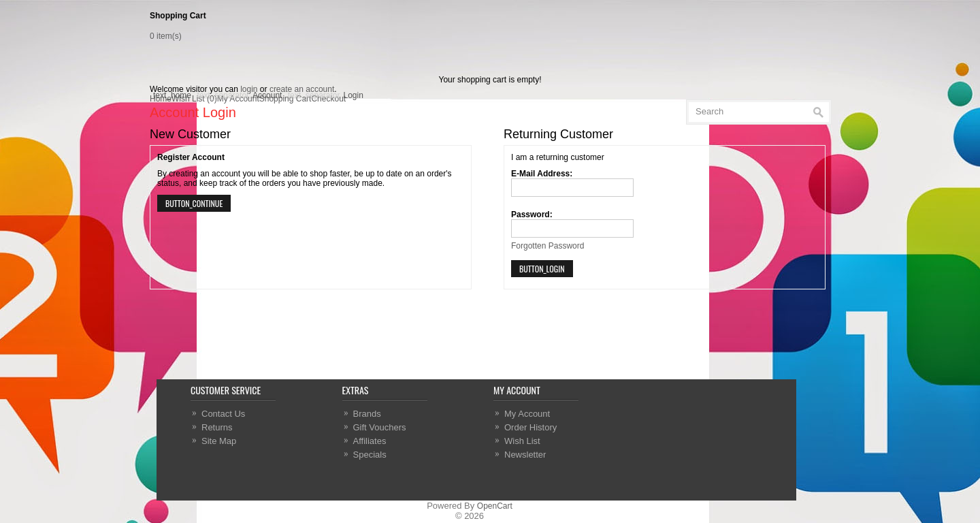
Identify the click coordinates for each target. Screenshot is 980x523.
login (249, 89)
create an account (302, 89)
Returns (217, 427)
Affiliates (370, 441)
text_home (172, 95)
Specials (370, 455)
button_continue (194, 203)
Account (267, 95)
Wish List (522, 441)
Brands (367, 414)
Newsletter (525, 455)
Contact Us (223, 414)
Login (354, 95)
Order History (530, 427)
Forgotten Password (548, 246)
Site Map (219, 441)
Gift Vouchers (380, 427)
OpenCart (495, 506)
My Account (527, 414)
